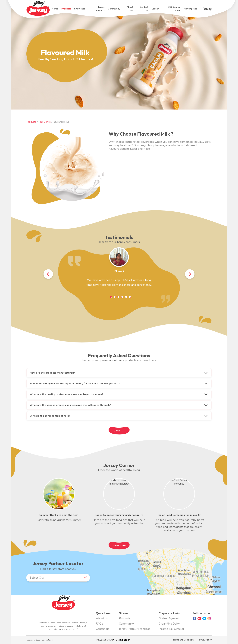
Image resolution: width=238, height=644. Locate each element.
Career (155, 9)
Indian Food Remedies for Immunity (179, 515)
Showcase (80, 9)
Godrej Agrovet (169, 618)
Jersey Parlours (100, 9)
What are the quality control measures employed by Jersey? (66, 394)
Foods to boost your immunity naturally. (119, 515)
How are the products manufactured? (52, 373)
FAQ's (100, 624)
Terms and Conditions (184, 640)
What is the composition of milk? (50, 416)
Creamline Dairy (169, 624)
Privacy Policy (205, 640)
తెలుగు (207, 9)
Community (114, 9)
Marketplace (190, 9)
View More (119, 546)
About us (130, 9)
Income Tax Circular (171, 629)
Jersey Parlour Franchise (135, 629)
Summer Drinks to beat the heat (59, 515)
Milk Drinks (45, 122)
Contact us (144, 9)
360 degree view (174, 9)
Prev (48, 275)
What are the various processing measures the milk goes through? (70, 405)
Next (190, 275)
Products (66, 9)
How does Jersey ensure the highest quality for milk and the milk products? (76, 384)
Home (55, 9)
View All (119, 431)
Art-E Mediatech (120, 640)
